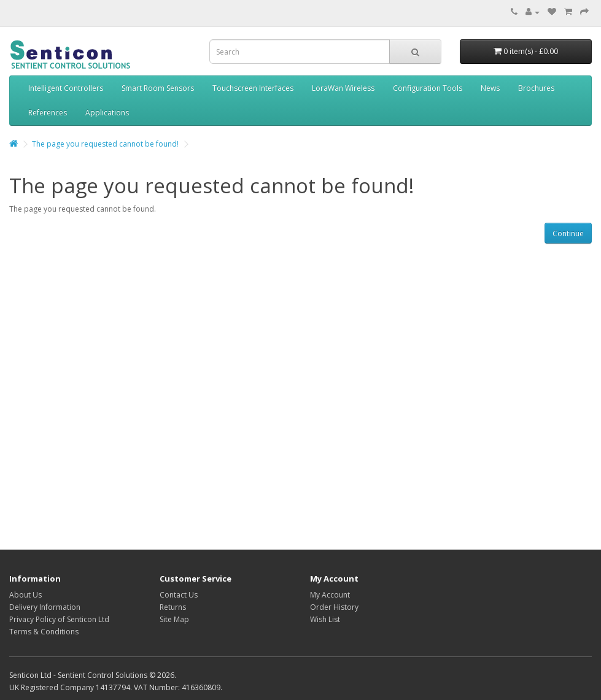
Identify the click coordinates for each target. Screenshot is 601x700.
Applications (107, 113)
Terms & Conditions (44, 632)
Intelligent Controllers (66, 88)
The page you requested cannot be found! (105, 144)
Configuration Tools (428, 88)
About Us (25, 595)
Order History (334, 607)
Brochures (536, 88)
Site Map (174, 619)
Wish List (325, 619)
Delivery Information (45, 607)
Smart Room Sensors (158, 88)
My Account (330, 595)
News (490, 88)
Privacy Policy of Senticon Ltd (59, 619)
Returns (173, 607)
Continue (568, 233)
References (48, 113)
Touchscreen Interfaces (253, 88)
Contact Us (179, 595)
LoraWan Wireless (343, 88)
